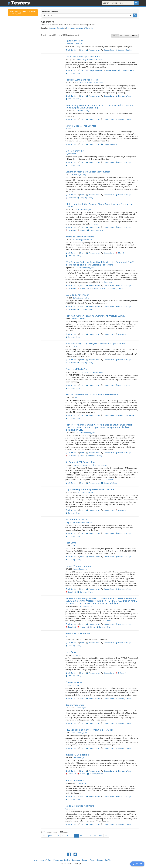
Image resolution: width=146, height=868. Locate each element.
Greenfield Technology (74, 44)
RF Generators (89, 28)
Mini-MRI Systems (75, 151)
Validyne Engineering (79, 175)
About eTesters (45, 860)
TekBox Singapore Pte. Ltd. (82, 240)
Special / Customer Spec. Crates (82, 80)
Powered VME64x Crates (78, 369)
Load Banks (71, 652)
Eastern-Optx (81, 708)
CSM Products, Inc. (72, 685)
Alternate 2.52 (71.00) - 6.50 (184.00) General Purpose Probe (95, 344)
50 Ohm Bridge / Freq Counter (81, 126)
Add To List (72, 50)
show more (95, 224)
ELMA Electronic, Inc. (81, 298)
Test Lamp (71, 543)
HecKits (68, 129)
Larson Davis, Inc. (80, 569)
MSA (73, 546)
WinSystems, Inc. (79, 758)
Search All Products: (50, 12)
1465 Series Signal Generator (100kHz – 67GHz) (89, 730)
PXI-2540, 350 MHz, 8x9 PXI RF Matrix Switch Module (92, 395)
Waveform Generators (57, 28)
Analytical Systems (75, 780)
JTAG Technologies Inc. (85, 492)
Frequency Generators (74, 28)
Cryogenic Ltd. (71, 154)
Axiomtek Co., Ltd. (86, 606)
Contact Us (76, 860)
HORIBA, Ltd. (82, 783)
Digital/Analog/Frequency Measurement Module (90, 489)
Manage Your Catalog (62, 860)
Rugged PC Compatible (77, 755)
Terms (92, 860)
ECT (76, 347)
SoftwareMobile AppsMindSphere (83, 56)
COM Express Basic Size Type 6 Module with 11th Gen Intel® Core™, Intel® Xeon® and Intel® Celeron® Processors (100, 263)
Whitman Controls (79, 319)
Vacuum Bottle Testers (77, 519)
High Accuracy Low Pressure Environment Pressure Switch (95, 316)
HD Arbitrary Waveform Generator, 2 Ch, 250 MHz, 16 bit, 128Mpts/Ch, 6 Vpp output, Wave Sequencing (101, 107)
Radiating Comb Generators (80, 237)
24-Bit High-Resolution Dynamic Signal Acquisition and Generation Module (99, 205)
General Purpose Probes (78, 633)
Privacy (85, 860)
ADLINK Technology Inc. (84, 210)
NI (76, 398)
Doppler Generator (75, 705)
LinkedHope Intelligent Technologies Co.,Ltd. (90, 465)
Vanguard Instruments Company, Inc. (79, 522)
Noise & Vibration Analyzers (80, 806)
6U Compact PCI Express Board (81, 462)
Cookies (100, 860)
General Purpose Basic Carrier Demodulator (88, 172)
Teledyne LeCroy (83, 111)
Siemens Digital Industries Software (90, 60)
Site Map (108, 860)
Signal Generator (74, 41)
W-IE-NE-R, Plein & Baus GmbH (92, 83)
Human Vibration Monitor (79, 566)
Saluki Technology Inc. (79, 733)
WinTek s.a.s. (70, 809)
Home (35, 860)
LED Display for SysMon (77, 295)
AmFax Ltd (77, 655)
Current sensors (74, 682)
